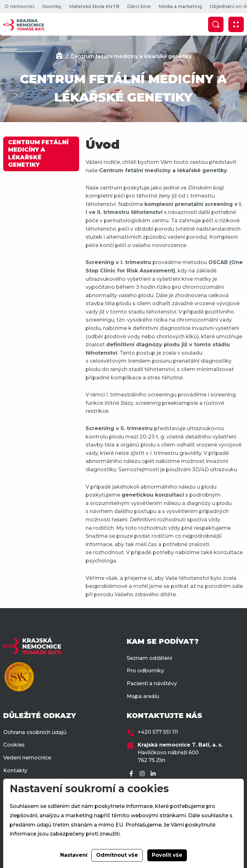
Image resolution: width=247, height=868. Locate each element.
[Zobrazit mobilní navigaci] (236, 24)
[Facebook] (132, 774)
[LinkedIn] (154, 774)
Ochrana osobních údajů (35, 732)
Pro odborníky (145, 671)
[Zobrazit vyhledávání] (216, 24)
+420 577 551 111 (158, 732)
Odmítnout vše (117, 855)
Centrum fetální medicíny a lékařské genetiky (131, 56)
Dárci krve (139, 6)
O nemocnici (20, 6)
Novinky (52, 6)
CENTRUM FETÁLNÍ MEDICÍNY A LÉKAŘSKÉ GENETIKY (38, 154)
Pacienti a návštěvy (152, 683)
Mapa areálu (143, 696)
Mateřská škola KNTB (94, 6)
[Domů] (59, 56)
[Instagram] (143, 774)
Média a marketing (180, 6)
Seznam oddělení (149, 658)
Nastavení (74, 855)
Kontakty (15, 771)
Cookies (14, 745)
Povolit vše (167, 855)
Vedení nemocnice (27, 758)
